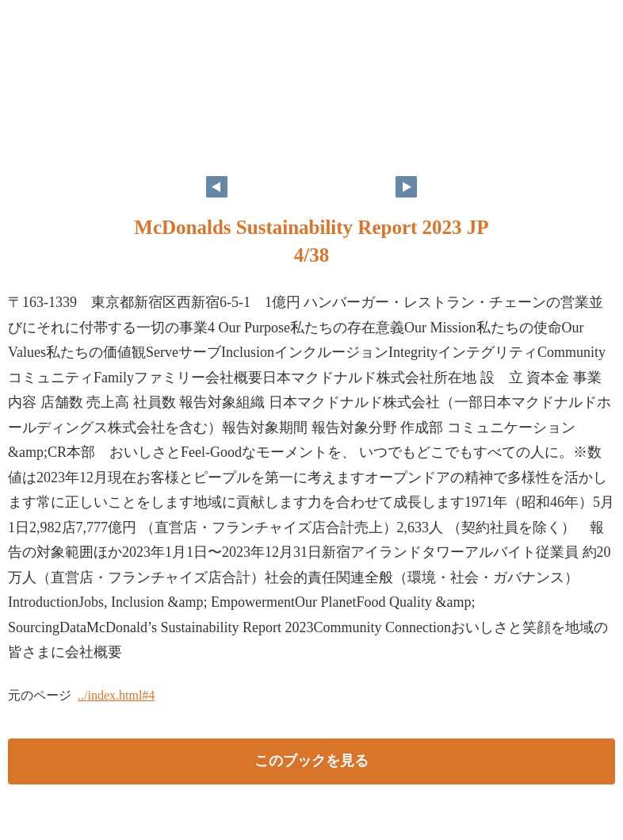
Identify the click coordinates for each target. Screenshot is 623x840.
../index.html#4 (116, 695)
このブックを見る (311, 761)
